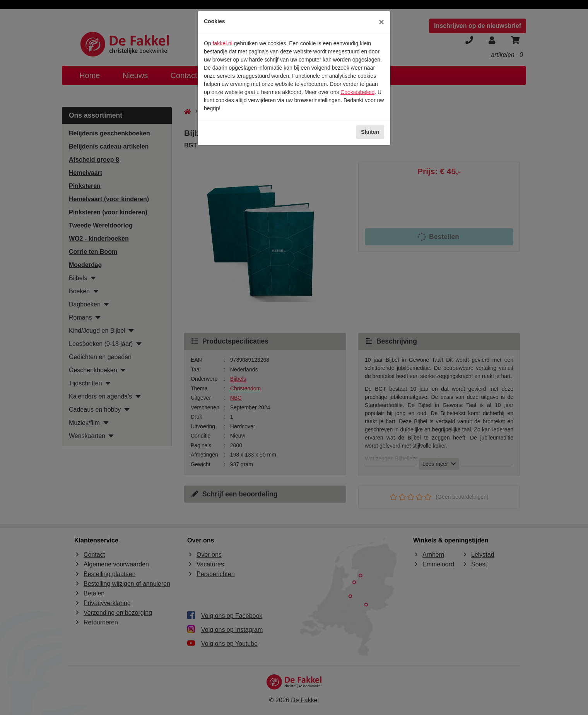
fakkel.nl (223, 43)
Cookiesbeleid (357, 92)
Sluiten (370, 132)
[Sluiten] (381, 22)
